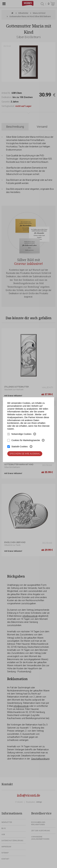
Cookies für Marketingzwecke (26, 440)
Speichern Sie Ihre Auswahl (25, 454)
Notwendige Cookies (21, 434)
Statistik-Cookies (20, 447)
